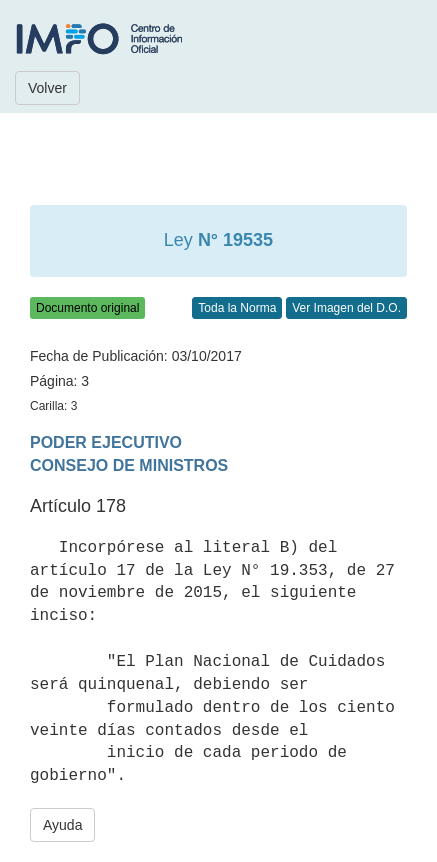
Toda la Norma (237, 308)
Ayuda (62, 825)
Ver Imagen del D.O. (346, 308)
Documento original (87, 308)
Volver (47, 88)
